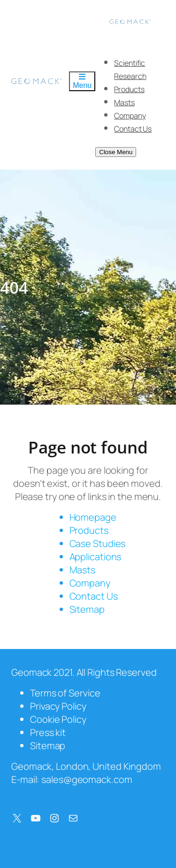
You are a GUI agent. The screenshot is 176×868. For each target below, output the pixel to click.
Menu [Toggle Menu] (82, 81)
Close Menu (116, 152)
